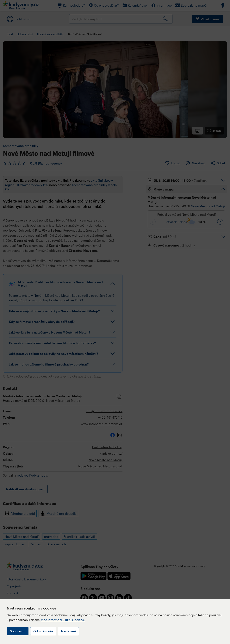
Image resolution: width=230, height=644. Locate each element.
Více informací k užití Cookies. (63, 620)
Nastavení (68, 631)
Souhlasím (18, 631)
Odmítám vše (43, 631)
